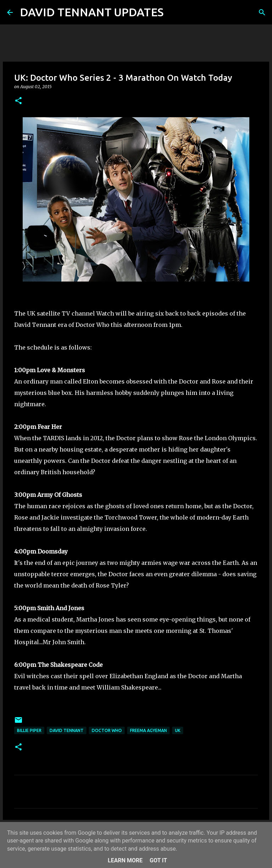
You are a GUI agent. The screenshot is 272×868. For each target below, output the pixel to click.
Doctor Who (107, 730)
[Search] (174, 12)
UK (178, 730)
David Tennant (67, 730)
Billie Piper (29, 730)
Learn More (125, 860)
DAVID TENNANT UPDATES (92, 12)
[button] (18, 101)
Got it (158, 860)
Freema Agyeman (148, 730)
